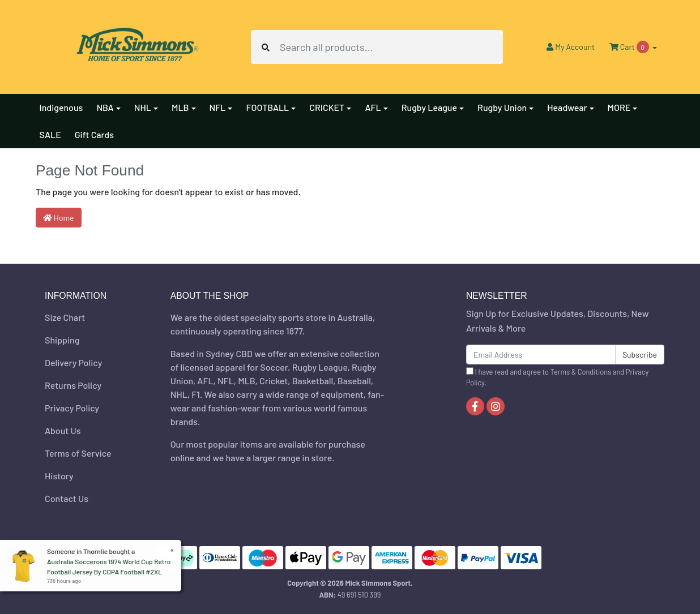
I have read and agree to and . (557, 377)
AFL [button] (373, 107)
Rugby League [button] (429, 107)
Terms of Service (78, 453)
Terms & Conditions (581, 372)
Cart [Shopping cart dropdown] (630, 47)
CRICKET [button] (327, 107)
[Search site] (266, 47)
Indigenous (61, 107)
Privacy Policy (72, 408)
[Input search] (391, 47)
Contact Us (67, 498)
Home (59, 218)
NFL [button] (218, 107)
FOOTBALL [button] (267, 107)
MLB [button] (180, 107)
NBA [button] (105, 107)
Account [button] (571, 47)
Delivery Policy (73, 362)
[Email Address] (541, 355)
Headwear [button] (567, 107)
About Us (63, 430)
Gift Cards (94, 134)
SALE (50, 134)
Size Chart (65, 317)
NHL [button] (143, 107)
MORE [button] (619, 107)
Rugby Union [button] (502, 107)
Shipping (62, 340)
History (59, 476)
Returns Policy (73, 385)
